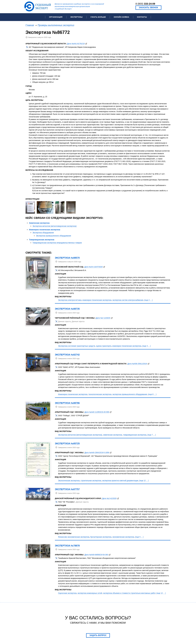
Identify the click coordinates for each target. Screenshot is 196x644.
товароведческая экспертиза (135, 435)
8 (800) (145, 4)
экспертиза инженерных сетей (90, 593)
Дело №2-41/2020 (109, 498)
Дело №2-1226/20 (103, 318)
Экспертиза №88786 (67, 403)
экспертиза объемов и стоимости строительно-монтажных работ (129, 593)
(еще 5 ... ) (139, 537)
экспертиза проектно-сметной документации (120, 481)
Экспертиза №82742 (67, 355)
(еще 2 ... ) (148, 300)
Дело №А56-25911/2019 (137, 364)
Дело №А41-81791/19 (76, 44)
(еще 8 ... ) (152, 394)
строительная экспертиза (91, 481)
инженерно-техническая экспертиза (97, 300)
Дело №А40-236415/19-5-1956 (97, 453)
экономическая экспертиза (123, 537)
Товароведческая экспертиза (42, 240)
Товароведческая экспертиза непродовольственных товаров (57, 243)
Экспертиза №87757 (67, 489)
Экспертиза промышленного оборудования (53, 236)
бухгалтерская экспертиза (101, 537)
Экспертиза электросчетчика (70, 300)
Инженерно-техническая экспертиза (45, 230)
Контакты (142, 17)
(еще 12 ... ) (144, 481)
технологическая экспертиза (100, 394)
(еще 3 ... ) (146, 346)
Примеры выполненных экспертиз (56, 25)
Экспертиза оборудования (43, 233)
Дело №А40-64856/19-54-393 (96, 555)
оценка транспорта (104, 346)
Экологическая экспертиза (69, 481)
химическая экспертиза (113, 435)
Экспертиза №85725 (67, 443)
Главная (30, 25)
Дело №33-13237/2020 (93, 267)
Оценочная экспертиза (67, 593)
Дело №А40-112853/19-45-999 (97, 412)
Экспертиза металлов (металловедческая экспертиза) (54, 226)
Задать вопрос (98, 635)
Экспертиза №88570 (67, 258)
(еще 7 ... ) (152, 435)
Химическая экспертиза (39, 223)
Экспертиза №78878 (67, 546)
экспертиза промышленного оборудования (130, 394)
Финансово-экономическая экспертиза (74, 537)
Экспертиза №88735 (67, 309)
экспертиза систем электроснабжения (128, 300)
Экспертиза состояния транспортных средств (77, 346)
